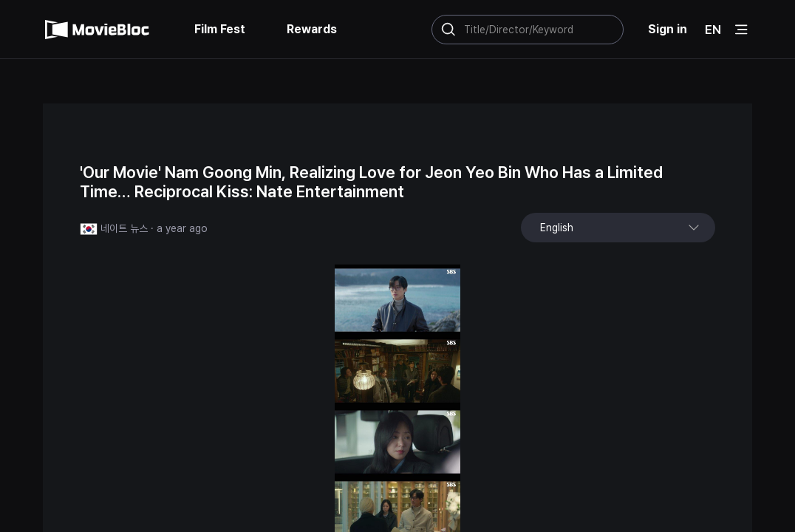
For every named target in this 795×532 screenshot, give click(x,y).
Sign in (668, 29)
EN (713, 30)
